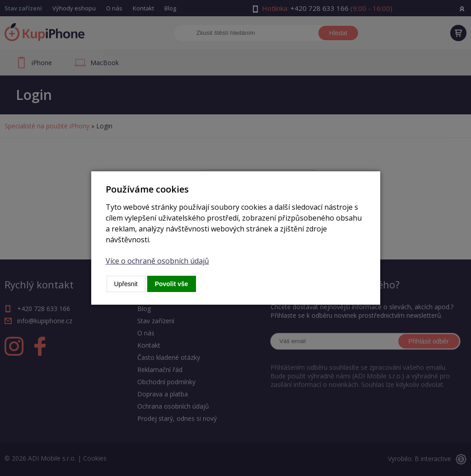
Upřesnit (126, 284)
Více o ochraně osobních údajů (157, 261)
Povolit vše (172, 284)
